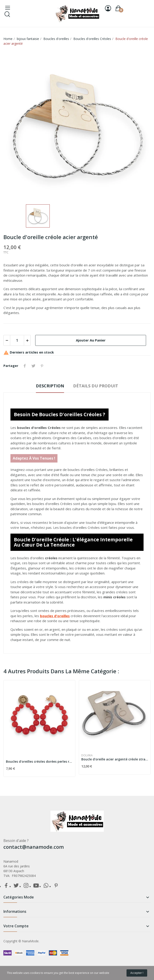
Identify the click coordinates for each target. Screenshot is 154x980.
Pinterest (42, 366)
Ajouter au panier (91, 340)
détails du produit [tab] (96, 386)
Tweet (33, 366)
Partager (25, 366)
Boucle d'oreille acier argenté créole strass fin (115, 759)
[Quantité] (17, 340)
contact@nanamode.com (34, 847)
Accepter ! (137, 973)
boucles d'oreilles (55, 616)
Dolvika (87, 755)
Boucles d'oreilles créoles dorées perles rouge (39, 761)
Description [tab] (50, 386)
